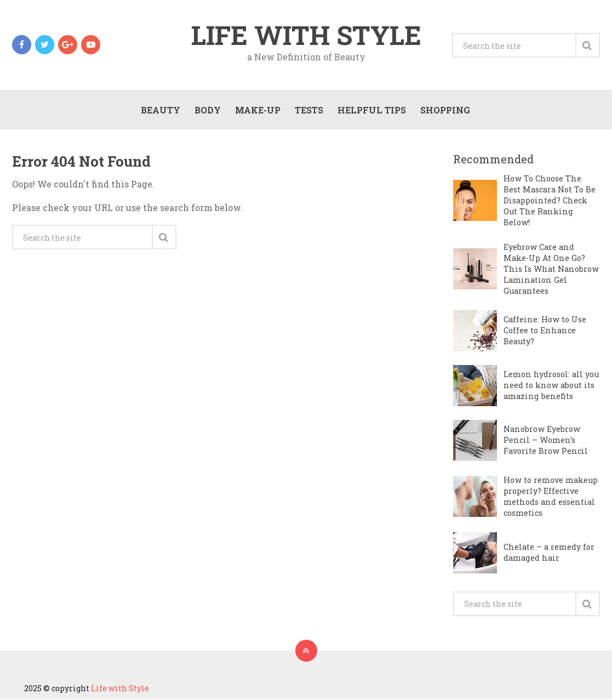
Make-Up (257, 110)
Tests (308, 110)
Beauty (160, 110)
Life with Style (306, 35)
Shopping (445, 110)
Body (207, 110)
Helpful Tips (371, 110)
